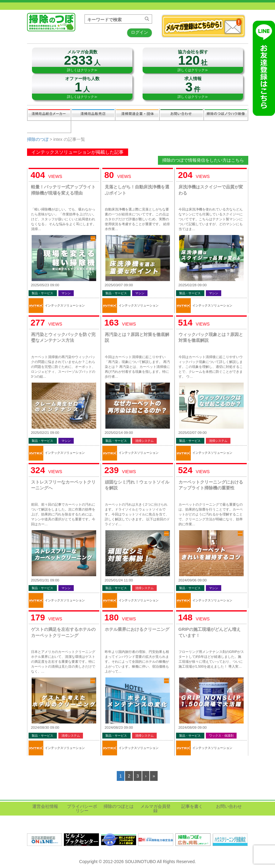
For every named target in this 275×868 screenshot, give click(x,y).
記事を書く (49, 127)
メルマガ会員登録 (155, 808)
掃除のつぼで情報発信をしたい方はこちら (203, 160)
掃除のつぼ (38, 139)
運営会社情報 (45, 806)
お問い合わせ (182, 114)
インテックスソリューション (65, 305)
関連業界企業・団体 (137, 114)
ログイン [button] (139, 32)
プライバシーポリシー (82, 808)
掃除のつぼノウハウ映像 (226, 114)
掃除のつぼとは (119, 806)
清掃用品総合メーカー (49, 114)
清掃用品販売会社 (93, 114)
